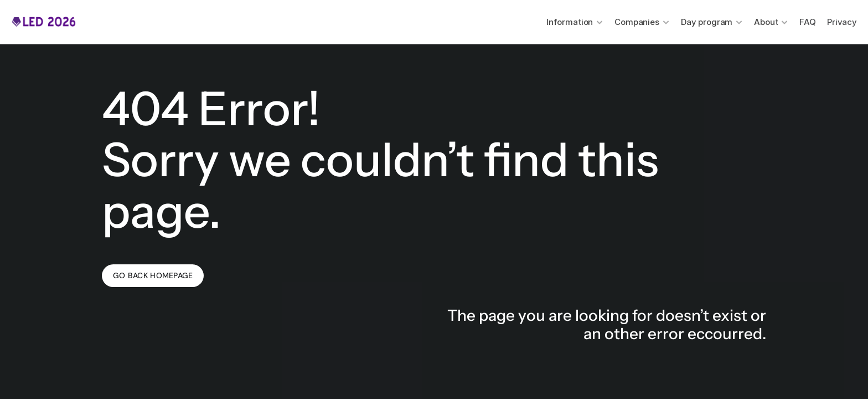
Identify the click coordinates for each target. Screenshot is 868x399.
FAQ (808, 22)
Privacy (842, 22)
